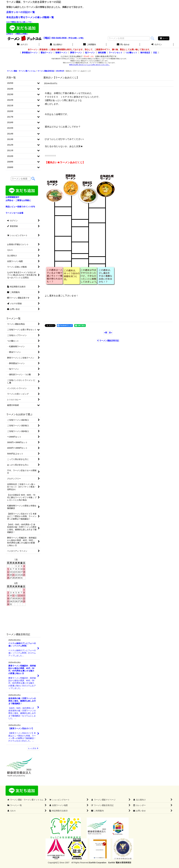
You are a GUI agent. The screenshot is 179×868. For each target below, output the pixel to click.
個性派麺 (102, 53)
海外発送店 (145, 53)
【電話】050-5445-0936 (55, 38)
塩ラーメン (90, 53)
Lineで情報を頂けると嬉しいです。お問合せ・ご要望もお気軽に (23, 28)
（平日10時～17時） (76, 38)
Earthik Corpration (98, 863)
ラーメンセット (116, 53)
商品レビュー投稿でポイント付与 (20, 207)
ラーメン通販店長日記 (108, 341)
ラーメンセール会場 (14, 213)
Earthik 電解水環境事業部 (120, 863)
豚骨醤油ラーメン (30, 53)
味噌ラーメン (61, 53)
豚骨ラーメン (76, 53)
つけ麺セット (131, 53)
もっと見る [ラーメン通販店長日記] (33, 748)
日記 (155, 53)
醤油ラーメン (47, 53)
